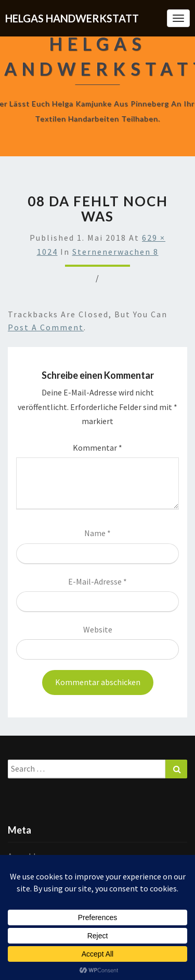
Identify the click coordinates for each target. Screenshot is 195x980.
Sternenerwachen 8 (115, 252)
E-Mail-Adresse (97, 581)
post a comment (46, 327)
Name (97, 533)
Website (98, 629)
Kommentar (97, 448)
